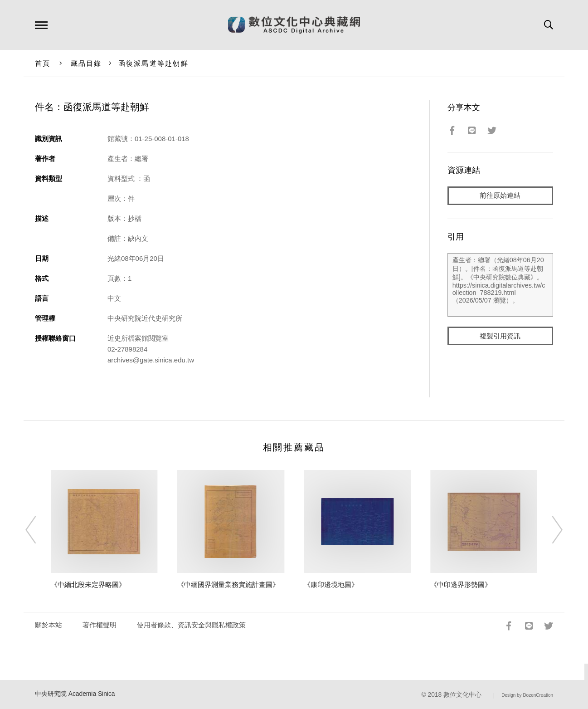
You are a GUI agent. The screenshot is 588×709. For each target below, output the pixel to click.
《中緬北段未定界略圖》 (88, 584)
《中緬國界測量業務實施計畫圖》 (228, 584)
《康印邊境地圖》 (331, 584)
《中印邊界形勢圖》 (461, 584)
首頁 (43, 63)
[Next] (549, 530)
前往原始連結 (500, 196)
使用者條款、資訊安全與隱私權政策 (191, 625)
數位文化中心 (462, 695)
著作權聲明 (100, 625)
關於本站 (49, 625)
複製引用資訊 (500, 336)
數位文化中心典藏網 (294, 25)
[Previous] (39, 530)
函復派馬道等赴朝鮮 (153, 63)
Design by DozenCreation (527, 695)
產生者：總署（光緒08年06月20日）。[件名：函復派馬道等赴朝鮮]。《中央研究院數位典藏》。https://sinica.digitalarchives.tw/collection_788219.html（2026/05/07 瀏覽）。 (500, 285)
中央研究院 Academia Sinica (75, 694)
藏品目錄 (86, 63)
